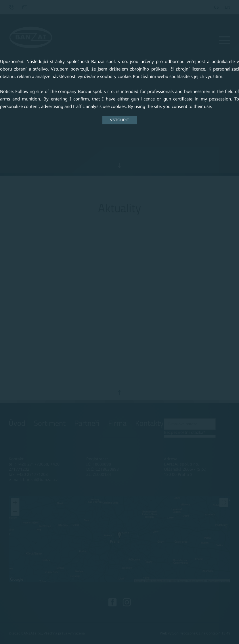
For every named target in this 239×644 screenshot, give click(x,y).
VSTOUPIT (119, 120)
